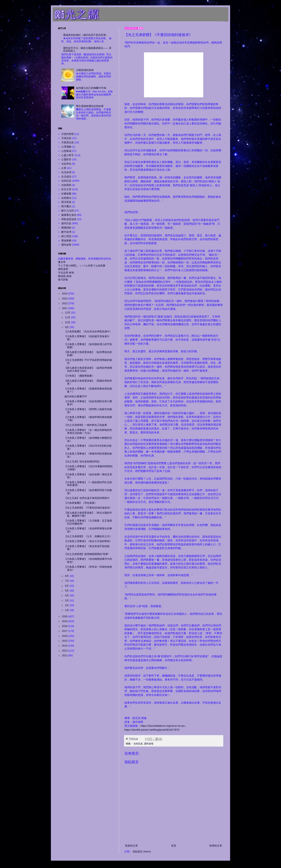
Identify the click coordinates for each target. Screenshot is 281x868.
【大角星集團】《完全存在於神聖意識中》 (88, 331)
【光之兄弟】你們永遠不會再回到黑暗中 (87, 498)
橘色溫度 (63, 269)
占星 (64, 168)
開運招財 (66, 228)
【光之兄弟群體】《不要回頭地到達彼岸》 (88, 508)
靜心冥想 (66, 236)
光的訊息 (138, 744)
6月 (67, 586)
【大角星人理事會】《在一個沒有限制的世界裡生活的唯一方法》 (88, 431)
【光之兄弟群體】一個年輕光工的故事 (86, 425)
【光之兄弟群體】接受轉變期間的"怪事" (87, 554)
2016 (65, 636)
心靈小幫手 (68, 155)
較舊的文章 (216, 846)
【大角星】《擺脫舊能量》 (79, 376)
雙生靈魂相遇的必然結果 (90, 106)
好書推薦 (66, 194)
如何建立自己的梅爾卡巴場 (91, 88)
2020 (65, 616)
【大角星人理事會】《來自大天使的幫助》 (88, 541)
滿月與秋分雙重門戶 (76, 396)
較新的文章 (132, 846)
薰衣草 (62, 262)
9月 (67, 327)
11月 (68, 317)
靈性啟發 (149, 744)
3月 (67, 600)
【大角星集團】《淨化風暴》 (81, 503)
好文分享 (66, 189)
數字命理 (66, 232)
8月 (67, 576)
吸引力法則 (68, 211)
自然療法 (66, 198)
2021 (65, 308)
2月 (67, 605)
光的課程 (66, 185)
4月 (67, 595)
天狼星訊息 (68, 142)
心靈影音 (66, 159)
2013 (65, 651)
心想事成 (66, 151)
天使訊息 (66, 138)
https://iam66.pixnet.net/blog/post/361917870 (152, 730)
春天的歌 (63, 280)
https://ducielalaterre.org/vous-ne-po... (164, 726)
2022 (65, 303)
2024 (65, 294)
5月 (67, 591)
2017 (65, 631)
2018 (65, 626)
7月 (67, 581)
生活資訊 (66, 177)
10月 (68, 322)
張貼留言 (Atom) (142, 852)
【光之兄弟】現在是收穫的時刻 (82, 461)
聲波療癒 (66, 241)
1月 (67, 610)
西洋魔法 (66, 206)
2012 (65, 655)
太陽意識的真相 (85, 70)
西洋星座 (66, 202)
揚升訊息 (66, 223)
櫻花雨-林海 (65, 276)
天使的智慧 (68, 134)
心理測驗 (66, 147)
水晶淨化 (66, 164)
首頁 (174, 846)
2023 (65, 299)
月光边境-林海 (66, 273)
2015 (65, 641)
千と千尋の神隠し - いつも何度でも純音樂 (82, 266)
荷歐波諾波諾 (69, 219)
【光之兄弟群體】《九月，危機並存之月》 (88, 536)
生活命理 (66, 172)
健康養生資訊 (69, 215)
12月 (68, 312)
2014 (65, 646)
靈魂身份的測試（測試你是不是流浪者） (86, 35)
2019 (65, 621)
